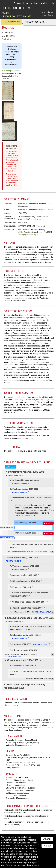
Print (50, 13)
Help (43, 13)
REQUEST (49, 523)
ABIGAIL (7, 722)
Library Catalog (48, 15)
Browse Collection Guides (17, 16)
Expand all (11, 467)
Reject (47, 846)
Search (6, 13)
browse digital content (11, 71)
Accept (47, 839)
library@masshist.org (28, 235)
